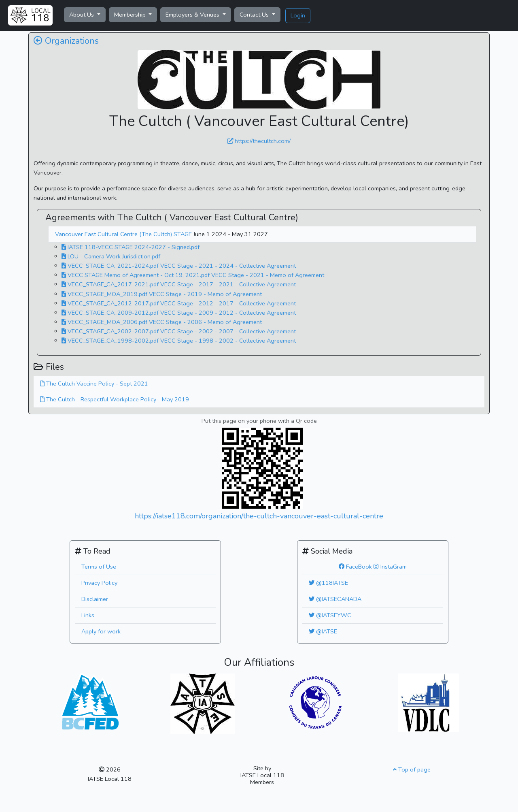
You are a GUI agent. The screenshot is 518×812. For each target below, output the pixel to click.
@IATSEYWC (330, 615)
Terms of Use (99, 567)
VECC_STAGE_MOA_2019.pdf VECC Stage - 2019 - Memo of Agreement (162, 294)
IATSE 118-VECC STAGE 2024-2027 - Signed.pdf (131, 247)
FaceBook (355, 567)
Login (298, 15)
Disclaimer (95, 599)
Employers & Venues (193, 15)
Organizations (66, 41)
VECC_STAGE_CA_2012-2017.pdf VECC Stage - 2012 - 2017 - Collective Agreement (179, 303)
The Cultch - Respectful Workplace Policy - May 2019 (115, 399)
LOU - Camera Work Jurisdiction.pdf (111, 256)
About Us (82, 15)
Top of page (412, 769)
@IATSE (323, 631)
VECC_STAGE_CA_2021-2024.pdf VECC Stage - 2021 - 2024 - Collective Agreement (179, 266)
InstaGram (390, 567)
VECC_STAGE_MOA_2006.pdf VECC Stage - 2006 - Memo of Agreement (162, 322)
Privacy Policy (99, 583)
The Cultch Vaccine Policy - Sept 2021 (94, 384)
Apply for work (101, 631)
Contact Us (255, 15)
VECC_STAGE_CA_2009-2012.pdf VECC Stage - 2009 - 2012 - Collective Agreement (179, 313)
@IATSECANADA (335, 599)
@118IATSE (328, 583)
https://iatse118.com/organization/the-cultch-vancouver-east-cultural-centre (259, 516)
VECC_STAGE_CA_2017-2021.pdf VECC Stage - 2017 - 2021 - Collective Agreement (179, 284)
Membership (131, 15)
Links (88, 615)
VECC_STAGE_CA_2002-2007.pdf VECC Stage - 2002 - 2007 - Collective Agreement (179, 331)
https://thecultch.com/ (259, 141)
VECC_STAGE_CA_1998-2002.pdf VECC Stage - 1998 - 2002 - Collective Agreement (179, 341)
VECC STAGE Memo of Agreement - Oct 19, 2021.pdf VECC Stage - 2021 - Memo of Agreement (193, 275)
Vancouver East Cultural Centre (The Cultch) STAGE (124, 234)
